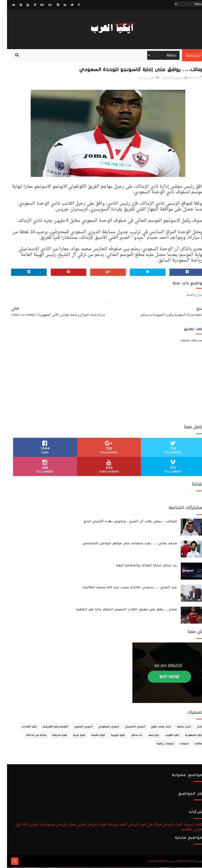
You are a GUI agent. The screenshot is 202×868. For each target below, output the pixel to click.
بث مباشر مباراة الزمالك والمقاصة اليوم (139, 566)
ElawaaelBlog (151, 862)
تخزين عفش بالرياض (64, 825)
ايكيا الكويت (165, 736)
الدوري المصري (76, 727)
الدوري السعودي (102, 727)
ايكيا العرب (118, 24)
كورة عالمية (91, 736)
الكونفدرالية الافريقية (49, 727)
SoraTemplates (180, 862)
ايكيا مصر (147, 736)
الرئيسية (186, 56)
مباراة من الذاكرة (29, 736)
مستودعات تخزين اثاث (32, 825)
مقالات (191, 744)
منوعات (177, 744)
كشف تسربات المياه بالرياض (175, 825)
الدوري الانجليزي (128, 727)
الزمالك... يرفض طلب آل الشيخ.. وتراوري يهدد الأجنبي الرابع (123, 522)
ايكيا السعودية (187, 736)
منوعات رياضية (158, 744)
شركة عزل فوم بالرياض (138, 825)
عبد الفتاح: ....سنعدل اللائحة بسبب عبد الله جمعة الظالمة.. (122, 588)
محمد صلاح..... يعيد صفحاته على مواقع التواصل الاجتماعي (123, 544)
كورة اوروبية (111, 736)
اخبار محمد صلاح (154, 727)
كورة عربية (72, 736)
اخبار (193, 727)
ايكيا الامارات (22, 727)
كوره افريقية (53, 736)
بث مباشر (130, 736)
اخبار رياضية (139, 79)
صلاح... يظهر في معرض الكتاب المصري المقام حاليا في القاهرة (120, 610)
